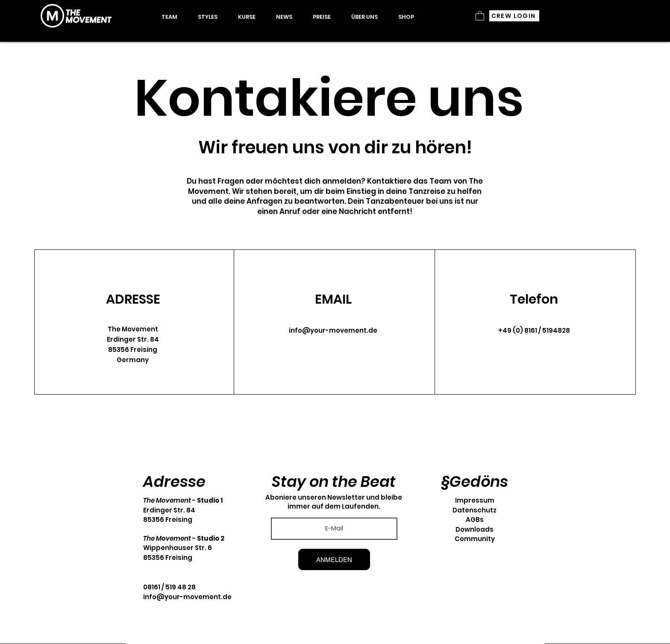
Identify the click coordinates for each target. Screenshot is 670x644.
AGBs (475, 520)
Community (475, 539)
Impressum (475, 500)
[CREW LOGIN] (514, 16)
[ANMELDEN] (334, 559)
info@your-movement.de (333, 330)
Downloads (475, 529)
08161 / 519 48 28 (169, 587)
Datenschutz (475, 510)
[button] (247, 17)
